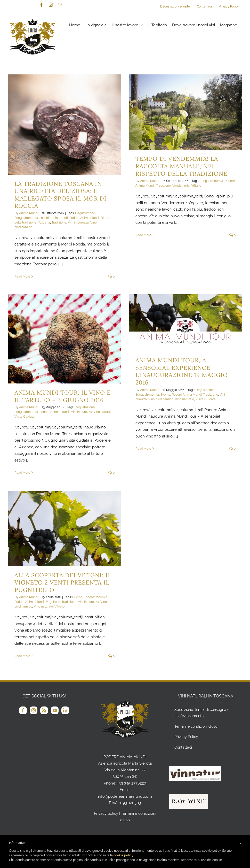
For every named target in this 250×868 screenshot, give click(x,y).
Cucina (77, 597)
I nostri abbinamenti (54, 218)
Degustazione (85, 213)
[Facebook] (23, 710)
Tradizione (59, 222)
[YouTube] (55, 710)
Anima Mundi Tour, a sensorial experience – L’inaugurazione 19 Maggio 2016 (182, 371)
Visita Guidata (25, 417)
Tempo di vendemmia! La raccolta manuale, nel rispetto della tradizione (181, 166)
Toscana (44, 222)
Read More (22, 276)
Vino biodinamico (161, 399)
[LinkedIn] (65, 710)
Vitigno (196, 186)
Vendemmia (181, 186)
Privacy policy (106, 813)
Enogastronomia (26, 218)
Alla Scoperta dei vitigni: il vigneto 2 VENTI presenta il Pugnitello (63, 582)
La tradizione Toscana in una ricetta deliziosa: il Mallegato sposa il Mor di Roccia (61, 195)
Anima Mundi (29, 213)
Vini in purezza (78, 222)
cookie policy (123, 855)
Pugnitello (53, 602)
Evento (165, 395)
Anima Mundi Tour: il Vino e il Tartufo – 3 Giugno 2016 (63, 396)
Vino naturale (103, 412)
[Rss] (44, 710)
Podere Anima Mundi (84, 218)
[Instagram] (34, 710)
